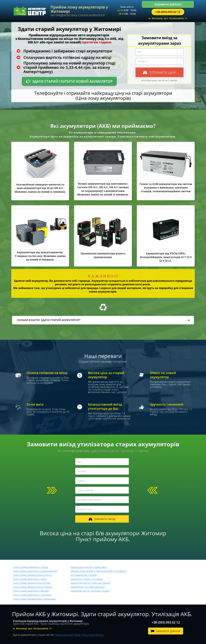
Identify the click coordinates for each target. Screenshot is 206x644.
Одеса (85, 635)
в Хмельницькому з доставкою (110, 571)
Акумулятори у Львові (86, 575)
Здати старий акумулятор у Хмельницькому (35, 571)
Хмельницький (64, 635)
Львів (77, 635)
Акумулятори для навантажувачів (88, 587)
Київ (92, 635)
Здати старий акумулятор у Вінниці (31, 591)
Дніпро (99, 635)
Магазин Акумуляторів (82, 571)
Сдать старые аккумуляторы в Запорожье (34, 599)
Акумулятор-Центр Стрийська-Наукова (90, 583)
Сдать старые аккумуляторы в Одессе (33, 575)
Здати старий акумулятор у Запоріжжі (32, 595)
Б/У (72, 575)
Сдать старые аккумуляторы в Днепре (33, 587)
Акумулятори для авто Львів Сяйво (89, 567)
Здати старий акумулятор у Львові (30, 567)
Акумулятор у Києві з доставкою (87, 579)
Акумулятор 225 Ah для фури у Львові (90, 591)
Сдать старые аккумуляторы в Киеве (32, 583)
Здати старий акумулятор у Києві (30, 579)
